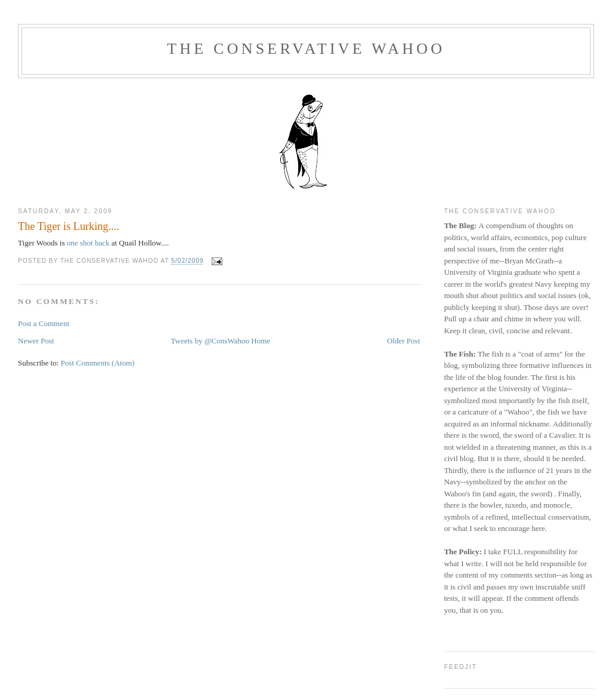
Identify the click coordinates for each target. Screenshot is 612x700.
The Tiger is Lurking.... (68, 226)
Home (261, 341)
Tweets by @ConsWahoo (210, 341)
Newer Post (36, 341)
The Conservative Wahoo (306, 49)
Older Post (404, 341)
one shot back (88, 243)
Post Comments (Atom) (98, 363)
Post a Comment (44, 323)
